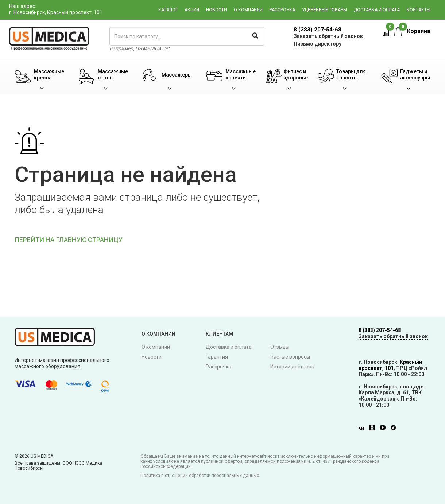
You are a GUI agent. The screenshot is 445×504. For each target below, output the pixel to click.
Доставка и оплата (377, 10)
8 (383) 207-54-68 (318, 30)
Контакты (419, 10)
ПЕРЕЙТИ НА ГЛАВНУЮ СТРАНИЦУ (69, 240)
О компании (248, 10)
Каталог (168, 10)
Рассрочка (282, 10)
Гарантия (217, 357)
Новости (216, 10)
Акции (192, 10)
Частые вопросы (290, 357)
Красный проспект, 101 (390, 365)
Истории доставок (292, 367)
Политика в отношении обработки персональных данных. (200, 476)
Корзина (412, 31)
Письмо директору (318, 44)
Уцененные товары (324, 10)
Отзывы (280, 347)
